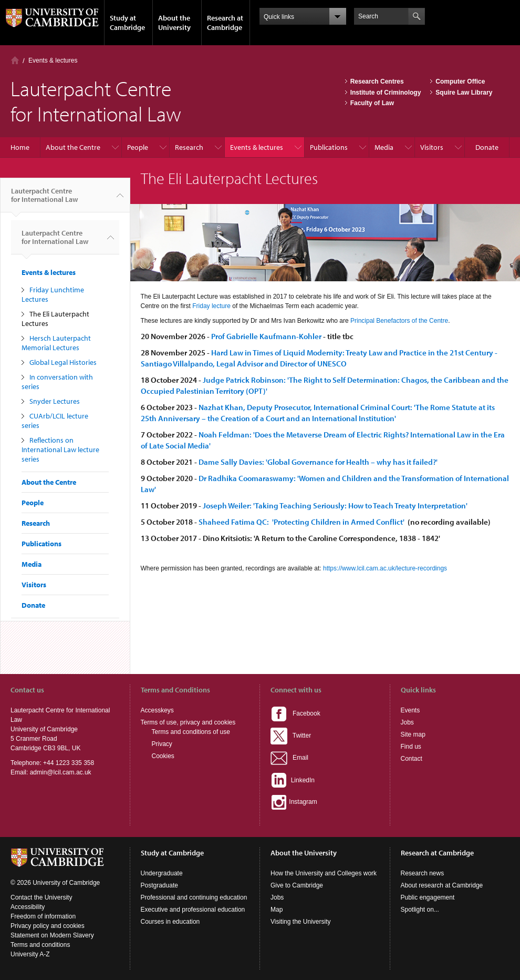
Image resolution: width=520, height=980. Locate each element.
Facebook (295, 713)
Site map (413, 734)
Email (289, 758)
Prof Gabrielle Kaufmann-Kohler (266, 336)
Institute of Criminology (386, 93)
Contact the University (41, 897)
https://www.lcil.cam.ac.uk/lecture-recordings (385, 568)
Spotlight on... (420, 910)
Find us (411, 747)
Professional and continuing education (194, 897)
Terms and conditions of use (191, 732)
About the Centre (73, 147)
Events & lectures (53, 60)
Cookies (163, 756)
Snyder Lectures (55, 401)
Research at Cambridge (225, 23)
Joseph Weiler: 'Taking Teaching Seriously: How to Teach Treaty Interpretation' (336, 506)
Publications (329, 147)
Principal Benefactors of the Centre (399, 321)
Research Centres (377, 81)
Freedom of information (43, 916)
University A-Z (30, 954)
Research (189, 147)
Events (410, 710)
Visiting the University (301, 922)
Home (15, 60)
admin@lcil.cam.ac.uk (61, 772)
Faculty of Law (372, 103)
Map (277, 910)
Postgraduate (159, 885)
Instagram (294, 802)
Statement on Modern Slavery (52, 935)
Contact (412, 759)
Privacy (162, 744)
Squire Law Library (464, 93)
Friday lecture (211, 306)
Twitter (291, 736)
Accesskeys (157, 710)
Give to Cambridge (297, 885)
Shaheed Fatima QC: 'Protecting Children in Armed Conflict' (302, 522)
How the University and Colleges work (324, 873)
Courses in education (170, 922)
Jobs (407, 722)
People (138, 147)
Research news (423, 873)
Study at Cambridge (127, 23)
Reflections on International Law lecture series (60, 450)
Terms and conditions (40, 945)
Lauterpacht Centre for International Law (44, 199)
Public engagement (428, 897)
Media (384, 147)
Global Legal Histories (63, 362)
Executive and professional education (193, 910)
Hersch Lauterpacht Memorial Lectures (56, 343)
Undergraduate (162, 873)
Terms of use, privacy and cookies (188, 722)
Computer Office (460, 81)
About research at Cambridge (442, 885)
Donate (487, 147)
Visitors (432, 147)
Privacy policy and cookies (48, 926)
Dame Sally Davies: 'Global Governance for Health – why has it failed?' (318, 462)
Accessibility (28, 907)
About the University (174, 23)
